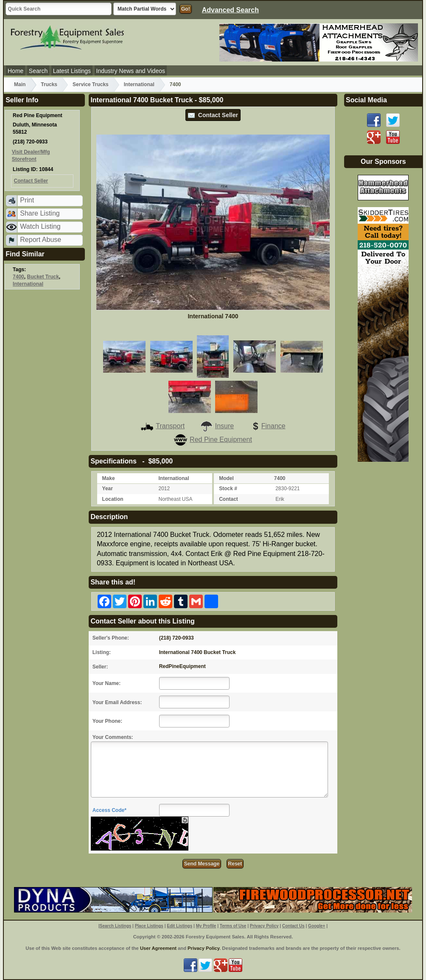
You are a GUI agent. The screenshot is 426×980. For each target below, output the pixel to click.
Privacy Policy (264, 926)
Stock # (228, 489)
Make (109, 478)
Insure (217, 426)
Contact (228, 499)
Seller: (100, 667)
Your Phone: (107, 721)
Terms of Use (233, 926)
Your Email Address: (117, 702)
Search (38, 71)
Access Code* (109, 810)
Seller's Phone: (111, 638)
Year (108, 489)
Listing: (102, 652)
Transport (163, 426)
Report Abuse (41, 240)
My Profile (206, 926)
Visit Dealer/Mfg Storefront (31, 156)
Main (20, 84)
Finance (267, 426)
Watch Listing (40, 226)
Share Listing (40, 213)
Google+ (317, 926)
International (139, 84)
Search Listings (115, 926)
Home (15, 71)
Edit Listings (179, 926)
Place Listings (149, 926)
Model (226, 478)
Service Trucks (91, 84)
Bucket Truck (43, 277)
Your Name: (106, 683)
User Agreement (158, 948)
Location (113, 499)
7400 (175, 84)
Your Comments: (113, 737)
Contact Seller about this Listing (142, 621)
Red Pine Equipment (213, 439)
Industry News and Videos (131, 71)
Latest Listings (72, 71)
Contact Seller (213, 115)
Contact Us (293, 926)
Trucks (49, 84)
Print (27, 200)
